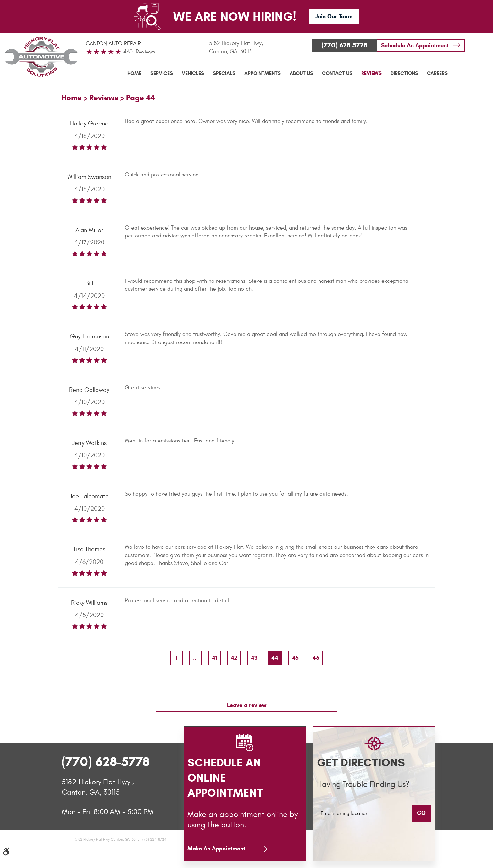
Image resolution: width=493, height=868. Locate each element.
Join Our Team (334, 16)
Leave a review (247, 705)
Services (162, 73)
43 (254, 658)
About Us (301, 73)
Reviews (371, 73)
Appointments (263, 73)
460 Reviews (139, 52)
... (195, 658)
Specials (224, 73)
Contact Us (337, 73)
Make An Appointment (216, 849)
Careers (437, 73)
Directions (404, 73)
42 (234, 658)
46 (316, 658)
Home (134, 73)
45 (295, 658)
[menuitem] (134, 73)
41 (214, 658)
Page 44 (140, 98)
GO (421, 813)
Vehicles (193, 73)
